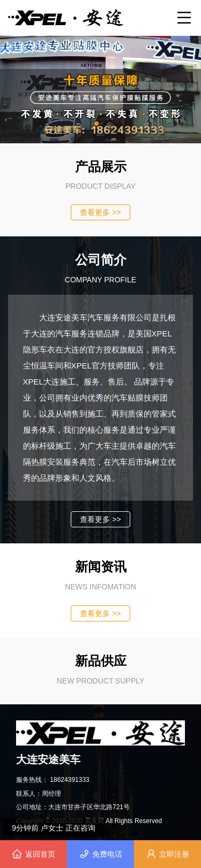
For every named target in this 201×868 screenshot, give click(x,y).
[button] (96, 124)
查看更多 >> (100, 212)
